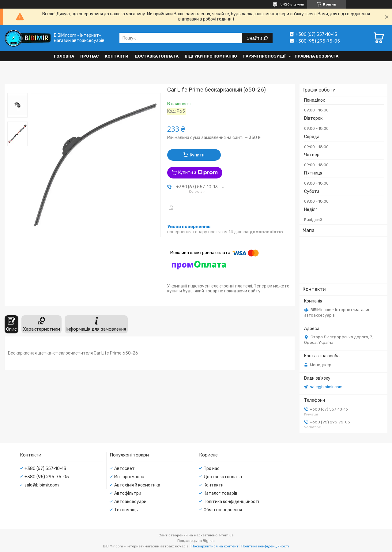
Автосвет (124, 469)
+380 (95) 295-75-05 (47, 477)
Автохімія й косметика (137, 485)
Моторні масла (129, 477)
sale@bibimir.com (326, 387)
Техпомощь (126, 510)
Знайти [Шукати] (255, 38)
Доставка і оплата (156, 56)
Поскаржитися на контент (215, 546)
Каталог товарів (221, 493)
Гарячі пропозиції (264, 56)
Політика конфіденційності (231, 502)
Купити (197, 155)
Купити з (198, 173)
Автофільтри (128, 493)
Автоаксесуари (130, 502)
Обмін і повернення (223, 510)
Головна (64, 56)
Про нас (89, 56)
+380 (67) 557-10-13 (45, 469)
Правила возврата (317, 56)
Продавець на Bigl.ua (196, 541)
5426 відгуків (292, 4)
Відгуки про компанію (211, 56)
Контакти (117, 56)
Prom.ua (226, 535)
